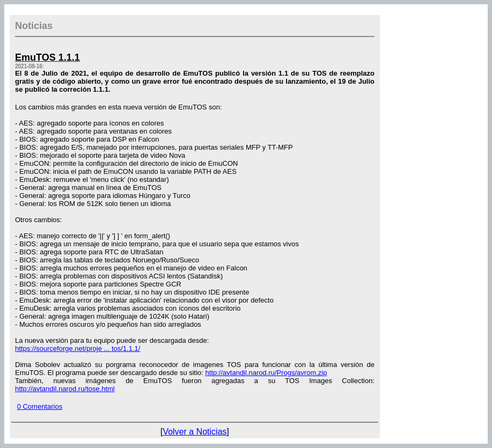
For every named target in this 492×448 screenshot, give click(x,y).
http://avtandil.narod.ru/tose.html (65, 389)
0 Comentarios (40, 406)
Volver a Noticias (194, 432)
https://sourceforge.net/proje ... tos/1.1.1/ (78, 348)
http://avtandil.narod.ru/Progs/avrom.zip (266, 373)
